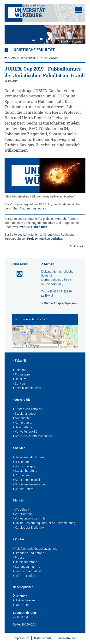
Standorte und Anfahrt (29, 553)
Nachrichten (22, 418)
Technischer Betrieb (27, 572)
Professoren (22, 375)
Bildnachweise (24, 601)
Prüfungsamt (23, 476)
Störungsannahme (27, 567)
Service (19, 384)
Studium (20, 379)
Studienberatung (25, 471)
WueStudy (21, 510)
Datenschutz (43, 638)
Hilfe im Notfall (24, 576)
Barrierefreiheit (66, 638)
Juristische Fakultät (33, 50)
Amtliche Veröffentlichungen (33, 436)
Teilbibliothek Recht (27, 388)
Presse (19, 558)
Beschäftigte (23, 428)
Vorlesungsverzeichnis (29, 519)
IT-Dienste (21, 462)
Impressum (21, 638)
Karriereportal (23, 423)
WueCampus (23, 514)
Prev (13, 35)
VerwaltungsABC (25, 432)
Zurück (78, 246)
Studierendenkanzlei (28, 480)
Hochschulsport (25, 467)
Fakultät (19, 361)
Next (77, 35)
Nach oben (21, 605)
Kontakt (49, 264)
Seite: (17, 624)
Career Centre (23, 489)
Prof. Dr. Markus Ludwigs (45, 239)
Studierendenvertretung (30, 485)
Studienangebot (25, 414)
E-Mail (49, 295)
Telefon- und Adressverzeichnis (35, 549)
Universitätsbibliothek (29, 458)
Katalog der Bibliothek (29, 528)
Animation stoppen (70, 41)
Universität (21, 400)
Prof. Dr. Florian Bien (33, 227)
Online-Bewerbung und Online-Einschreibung (44, 523)
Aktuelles (51, 58)
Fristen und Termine (27, 409)
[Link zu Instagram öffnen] (18, 274)
